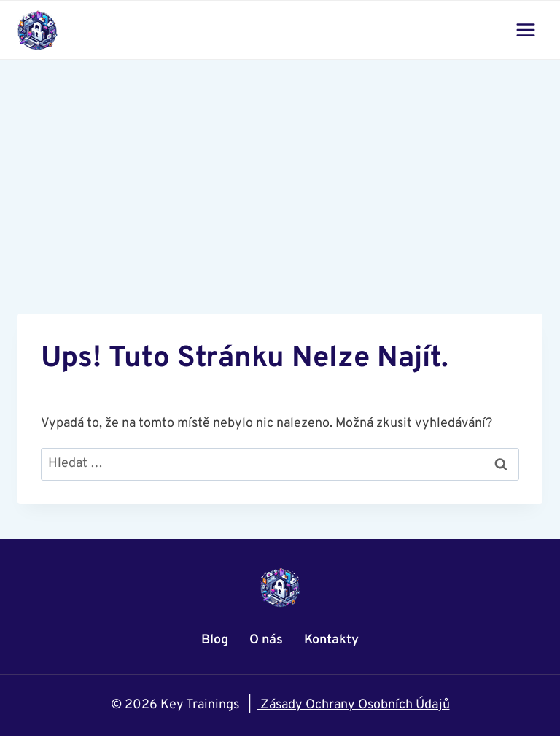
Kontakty (331, 640)
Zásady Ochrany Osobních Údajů (354, 705)
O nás (266, 640)
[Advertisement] (280, 169)
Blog (215, 640)
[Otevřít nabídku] (525, 30)
